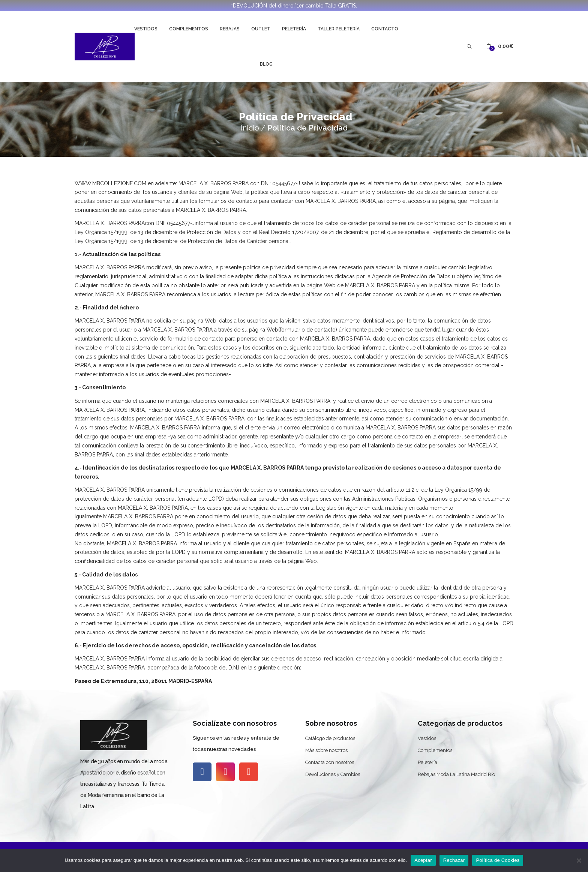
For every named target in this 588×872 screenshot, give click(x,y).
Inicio (250, 128)
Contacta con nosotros (330, 762)
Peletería (294, 29)
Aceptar (423, 860)
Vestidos (146, 29)
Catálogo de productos (330, 738)
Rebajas (230, 29)
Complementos (189, 29)
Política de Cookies (498, 860)
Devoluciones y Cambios (333, 774)
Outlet (261, 29)
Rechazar (454, 860)
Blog (266, 64)
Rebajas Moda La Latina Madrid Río (456, 774)
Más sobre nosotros (326, 750)
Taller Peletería (339, 29)
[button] (500, 46)
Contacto (385, 29)
